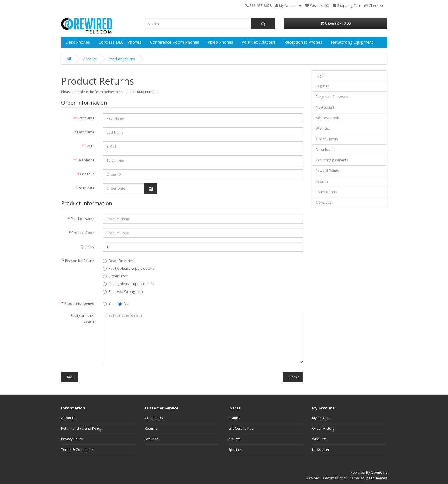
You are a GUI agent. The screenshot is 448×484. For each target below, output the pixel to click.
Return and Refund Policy (81, 428)
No (123, 304)
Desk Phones (78, 42)
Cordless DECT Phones (120, 42)
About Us (69, 418)
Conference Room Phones (175, 42)
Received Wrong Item (123, 292)
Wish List (323, 128)
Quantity (87, 247)
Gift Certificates (241, 428)
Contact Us (154, 418)
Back (70, 377)
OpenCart (379, 472)
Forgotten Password (332, 97)
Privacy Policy (72, 439)
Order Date (85, 188)
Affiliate (234, 439)
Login (320, 76)
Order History (327, 139)
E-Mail (90, 146)
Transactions (326, 192)
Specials (235, 450)
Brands (234, 418)
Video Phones (220, 42)
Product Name (83, 219)
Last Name (86, 132)
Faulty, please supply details (128, 268)
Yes (109, 304)
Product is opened (79, 304)
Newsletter (324, 202)
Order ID (87, 174)
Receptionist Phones (303, 42)
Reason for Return (80, 261)
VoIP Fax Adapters (259, 42)
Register (322, 86)
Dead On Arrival (119, 261)
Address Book (327, 118)
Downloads (325, 150)
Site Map (152, 439)
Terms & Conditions (77, 450)
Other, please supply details (128, 284)
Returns (322, 181)
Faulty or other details (82, 318)
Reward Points (327, 171)
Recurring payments (332, 160)
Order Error (115, 276)
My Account (325, 107)
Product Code (83, 233)
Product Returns (122, 59)
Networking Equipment (352, 42)
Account (90, 59)
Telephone (86, 160)
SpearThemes (376, 478)
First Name (86, 118)
